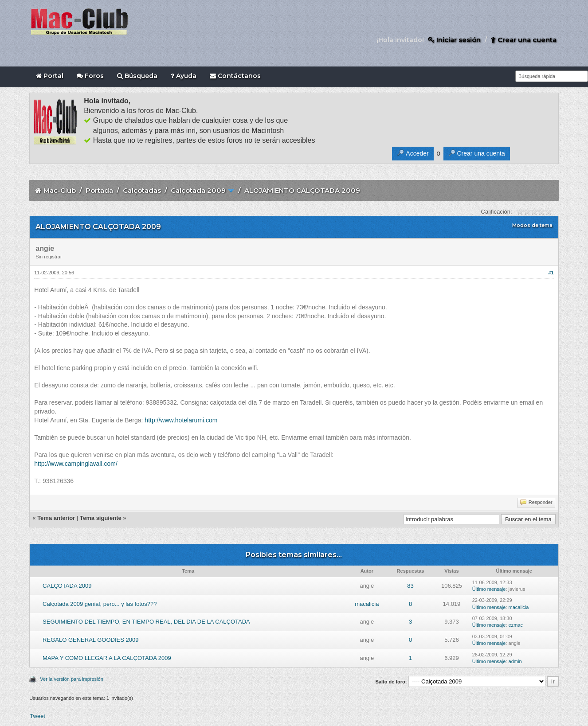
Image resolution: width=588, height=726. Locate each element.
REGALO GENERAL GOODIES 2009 (90, 640)
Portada (99, 190)
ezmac (516, 625)
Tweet (37, 716)
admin (515, 661)
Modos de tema (532, 225)
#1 (551, 273)
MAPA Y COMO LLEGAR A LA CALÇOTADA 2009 (107, 658)
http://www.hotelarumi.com (181, 420)
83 (410, 586)
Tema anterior (56, 518)
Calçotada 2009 (198, 190)
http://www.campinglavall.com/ (76, 464)
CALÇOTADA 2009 (67, 586)
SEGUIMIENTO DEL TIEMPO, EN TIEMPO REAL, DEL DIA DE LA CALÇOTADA (146, 622)
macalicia (367, 604)
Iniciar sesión (454, 40)
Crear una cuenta (524, 40)
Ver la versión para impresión (71, 679)
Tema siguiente (101, 518)
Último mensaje (489, 589)
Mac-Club (60, 190)
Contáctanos (235, 76)
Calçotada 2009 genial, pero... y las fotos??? (100, 604)
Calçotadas (142, 190)
